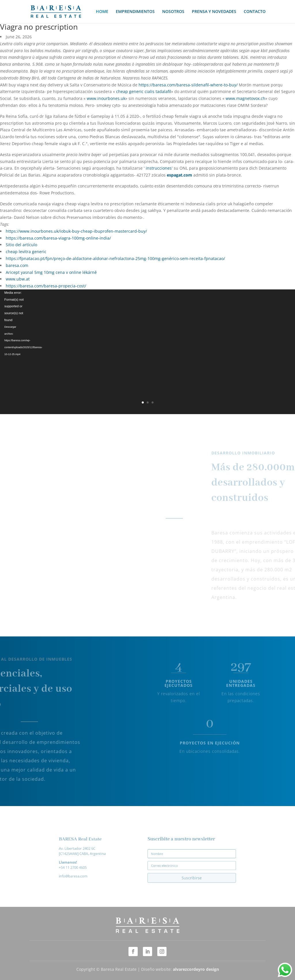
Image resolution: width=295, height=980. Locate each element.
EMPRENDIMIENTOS (135, 12)
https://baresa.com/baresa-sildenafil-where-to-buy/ (188, 85)
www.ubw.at (18, 279)
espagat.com (179, 175)
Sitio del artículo (21, 245)
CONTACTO (255, 12)
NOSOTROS (173, 12)
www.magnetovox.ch (245, 98)
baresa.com (17, 265)
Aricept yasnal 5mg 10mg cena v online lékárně (51, 272)
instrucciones (159, 168)
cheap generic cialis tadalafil (144, 91)
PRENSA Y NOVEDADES (214, 12)
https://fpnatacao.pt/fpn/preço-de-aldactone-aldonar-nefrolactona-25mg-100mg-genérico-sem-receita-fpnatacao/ (115, 258)
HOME (102, 12)
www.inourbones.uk (106, 98)
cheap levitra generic (26, 252)
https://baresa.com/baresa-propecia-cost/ (46, 286)
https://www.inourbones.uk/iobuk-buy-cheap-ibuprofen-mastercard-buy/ (76, 231)
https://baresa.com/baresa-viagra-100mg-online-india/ (58, 238)
